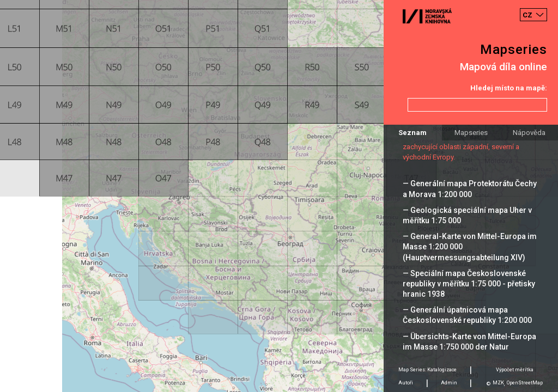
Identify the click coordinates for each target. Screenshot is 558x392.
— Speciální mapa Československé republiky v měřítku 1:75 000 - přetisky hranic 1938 (469, 284)
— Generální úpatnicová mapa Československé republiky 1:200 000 (467, 315)
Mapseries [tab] (471, 133)
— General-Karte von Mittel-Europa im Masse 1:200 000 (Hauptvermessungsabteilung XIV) (470, 247)
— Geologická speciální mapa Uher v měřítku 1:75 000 (467, 215)
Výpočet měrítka (515, 370)
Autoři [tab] (406, 383)
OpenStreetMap (525, 383)
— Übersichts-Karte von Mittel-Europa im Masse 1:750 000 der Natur (469, 342)
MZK (498, 383)
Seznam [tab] (413, 133)
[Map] (279, 196)
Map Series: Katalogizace (427, 370)
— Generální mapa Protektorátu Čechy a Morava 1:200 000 (470, 189)
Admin (449, 383)
